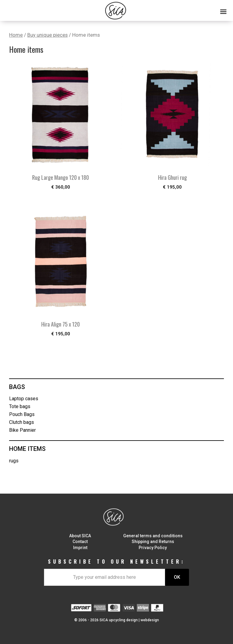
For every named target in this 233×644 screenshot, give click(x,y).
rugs (14, 461)
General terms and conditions (153, 536)
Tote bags (20, 406)
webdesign (150, 620)
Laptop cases (24, 399)
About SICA (80, 536)
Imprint (80, 548)
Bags (17, 387)
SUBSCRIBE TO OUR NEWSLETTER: (117, 562)
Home (16, 35)
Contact (80, 542)
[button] (116, 9)
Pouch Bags (22, 414)
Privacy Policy (153, 548)
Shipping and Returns (153, 542)
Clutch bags (22, 422)
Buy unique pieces (47, 35)
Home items (27, 449)
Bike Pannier (22, 430)
